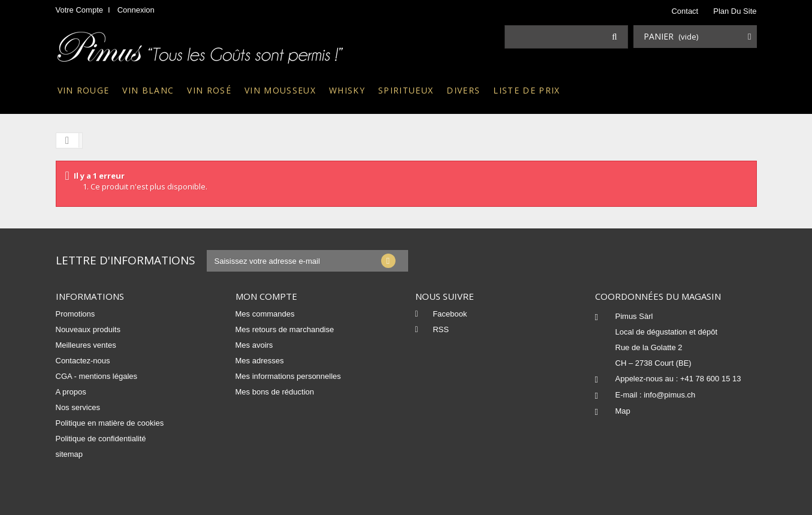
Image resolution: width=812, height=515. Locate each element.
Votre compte (80, 10)
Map (623, 411)
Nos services (78, 407)
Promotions (76, 314)
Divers (463, 90)
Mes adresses (260, 361)
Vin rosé (209, 90)
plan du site (735, 11)
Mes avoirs (254, 345)
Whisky (347, 90)
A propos (71, 392)
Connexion (136, 10)
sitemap (70, 454)
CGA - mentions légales (97, 376)
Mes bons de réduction (275, 392)
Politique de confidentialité (101, 439)
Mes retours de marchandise (285, 329)
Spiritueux (406, 90)
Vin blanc (148, 90)
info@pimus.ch (669, 395)
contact (685, 11)
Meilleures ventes (86, 345)
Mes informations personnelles (288, 376)
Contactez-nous (83, 361)
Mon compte (266, 296)
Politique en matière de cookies (110, 423)
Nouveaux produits (88, 329)
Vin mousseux (280, 90)
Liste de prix (526, 90)
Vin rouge (84, 90)
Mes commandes (265, 314)
